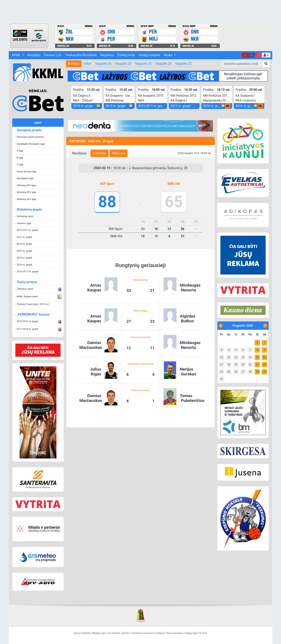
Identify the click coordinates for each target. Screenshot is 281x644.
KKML (17, 55)
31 (222, 379)
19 (236, 364)
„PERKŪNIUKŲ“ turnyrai (33, 314)
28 (250, 372)
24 (222, 372)
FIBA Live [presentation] (119, 153)
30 (265, 372)
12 (236, 357)
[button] (266, 55)
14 (250, 357)
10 (222, 357)
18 (229, 364)
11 (229, 357)
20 (243, 364)
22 (257, 364)
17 (222, 364)
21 (250, 364)
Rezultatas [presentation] (79, 153)
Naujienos (107, 55)
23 (265, 364)
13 (243, 357)
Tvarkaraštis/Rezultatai (81, 55)
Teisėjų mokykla (149, 55)
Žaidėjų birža (126, 55)
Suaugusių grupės (29, 130)
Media (168, 55)
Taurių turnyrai (27, 282)
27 (243, 372)
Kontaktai (34, 55)
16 (265, 357)
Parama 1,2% (53, 55)
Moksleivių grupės (29, 209)
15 (257, 357)
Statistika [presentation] (99, 153)
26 (236, 372)
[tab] (79, 153)
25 (229, 372)
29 (257, 372)
